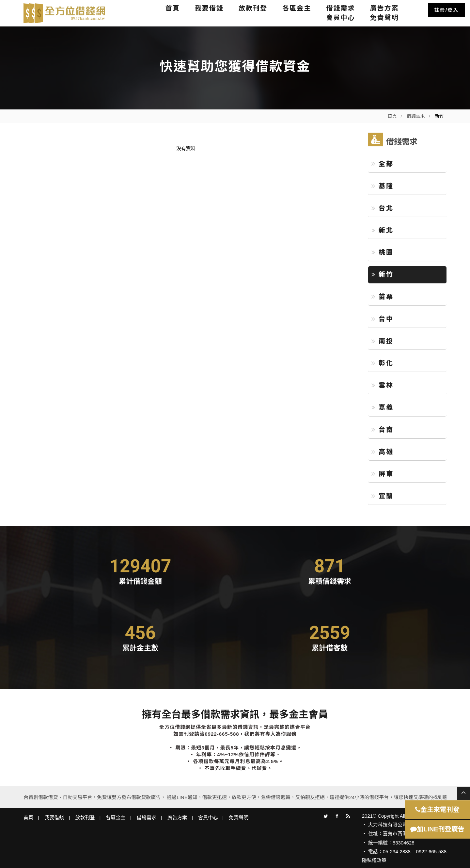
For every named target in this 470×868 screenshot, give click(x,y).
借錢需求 (340, 8)
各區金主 (297, 8)
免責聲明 (384, 18)
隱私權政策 (374, 860)
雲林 (383, 385)
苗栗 (383, 297)
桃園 (383, 252)
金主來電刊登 (437, 810)
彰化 (383, 363)
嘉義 (383, 407)
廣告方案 (384, 8)
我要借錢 (209, 8)
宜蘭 (383, 496)
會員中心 (340, 18)
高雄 (383, 452)
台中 (383, 319)
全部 (383, 164)
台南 (383, 430)
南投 (383, 341)
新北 (383, 230)
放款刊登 (253, 8)
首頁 (173, 8)
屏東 (383, 474)
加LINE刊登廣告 (437, 829)
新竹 (383, 274)
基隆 (383, 186)
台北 (383, 208)
